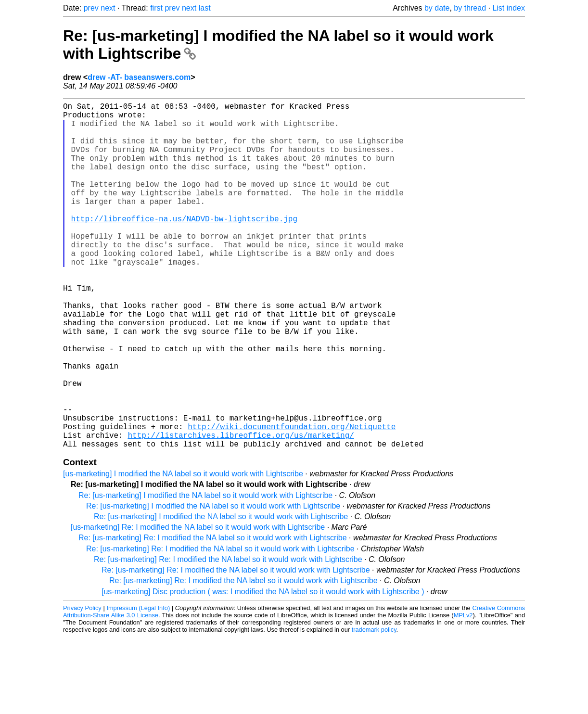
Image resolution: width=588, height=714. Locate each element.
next (108, 8)
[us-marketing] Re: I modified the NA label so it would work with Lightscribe (198, 604)
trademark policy (374, 707)
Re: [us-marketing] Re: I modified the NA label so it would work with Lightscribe (213, 615)
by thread (470, 8)
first (156, 8)
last (205, 8)
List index (509, 8)
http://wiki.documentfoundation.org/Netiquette (292, 499)
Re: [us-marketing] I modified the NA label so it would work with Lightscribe (205, 572)
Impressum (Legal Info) (138, 685)
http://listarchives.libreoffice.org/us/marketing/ (241, 510)
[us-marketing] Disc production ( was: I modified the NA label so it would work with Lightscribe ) (263, 669)
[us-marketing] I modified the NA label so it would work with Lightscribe (183, 551)
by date (437, 8)
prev (91, 8)
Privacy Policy (82, 685)
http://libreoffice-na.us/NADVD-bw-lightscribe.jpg (184, 245)
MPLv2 (463, 692)
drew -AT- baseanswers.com (139, 77)
